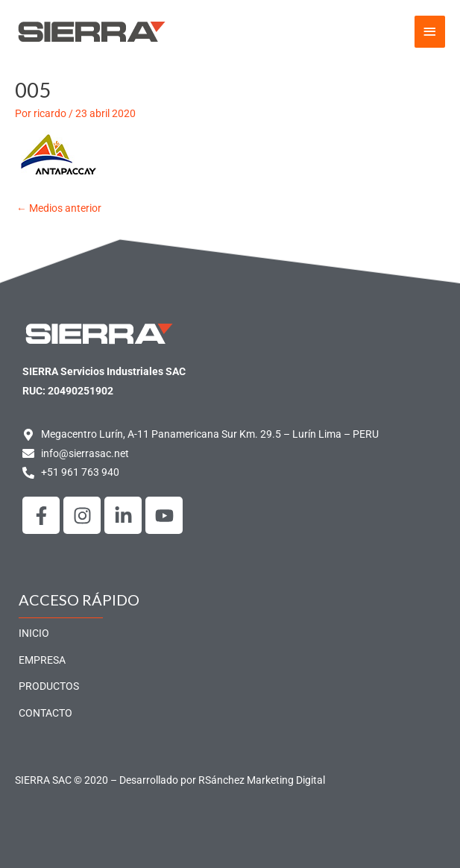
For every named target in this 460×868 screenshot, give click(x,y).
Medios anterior (59, 208)
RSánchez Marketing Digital (262, 780)
